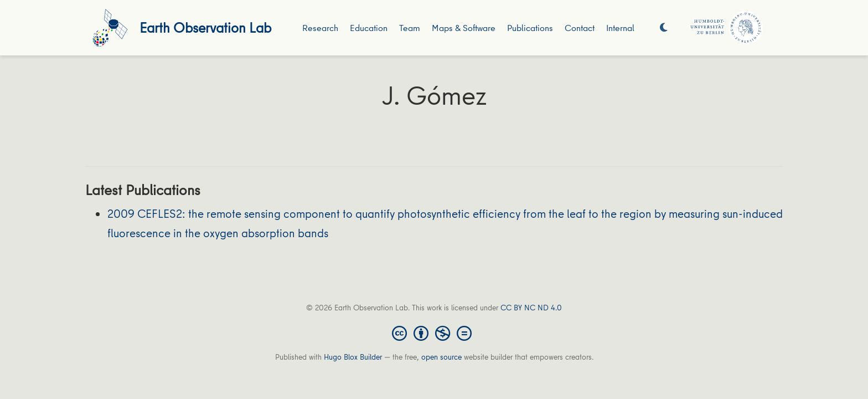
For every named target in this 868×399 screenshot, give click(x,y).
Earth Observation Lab (205, 27)
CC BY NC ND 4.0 (531, 308)
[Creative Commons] (434, 332)
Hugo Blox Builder (353, 357)
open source (441, 357)
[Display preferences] (664, 28)
